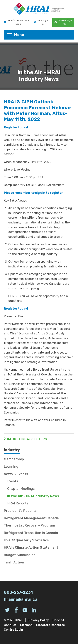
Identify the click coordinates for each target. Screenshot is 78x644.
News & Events (16, 474)
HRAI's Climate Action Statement (31, 547)
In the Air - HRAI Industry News (33, 496)
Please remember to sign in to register (33, 193)
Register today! (16, 127)
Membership (14, 459)
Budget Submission (20, 555)
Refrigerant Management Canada (31, 518)
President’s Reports (20, 511)
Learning (11, 467)
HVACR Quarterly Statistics (26, 540)
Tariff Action (14, 562)
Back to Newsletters (27, 439)
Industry (12, 450)
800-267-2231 (18, 592)
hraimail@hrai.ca (21, 599)
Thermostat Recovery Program (29, 525)
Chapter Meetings (21, 489)
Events (13, 481)
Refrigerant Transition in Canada (31, 533)
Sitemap (26, 625)
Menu (16, 35)
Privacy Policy (39, 620)
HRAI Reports (18, 503)
